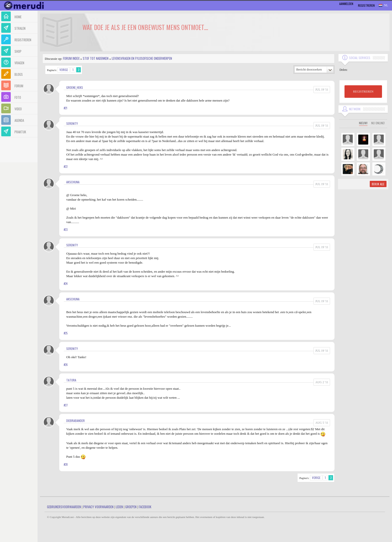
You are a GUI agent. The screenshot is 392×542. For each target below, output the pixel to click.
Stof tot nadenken (96, 58)
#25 (66, 333)
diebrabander (75, 421)
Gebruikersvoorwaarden (64, 507)
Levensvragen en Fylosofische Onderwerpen (142, 58)
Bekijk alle (378, 184)
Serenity (72, 123)
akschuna (73, 182)
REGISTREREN (363, 92)
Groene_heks (75, 87)
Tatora (71, 380)
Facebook (145, 507)
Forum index (71, 58)
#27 (66, 405)
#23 (66, 230)
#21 (65, 108)
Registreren (366, 5)
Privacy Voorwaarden (98, 507)
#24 (66, 284)
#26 (66, 365)
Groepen (131, 507)
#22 (66, 167)
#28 (66, 464)
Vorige (64, 70)
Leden (119, 507)
